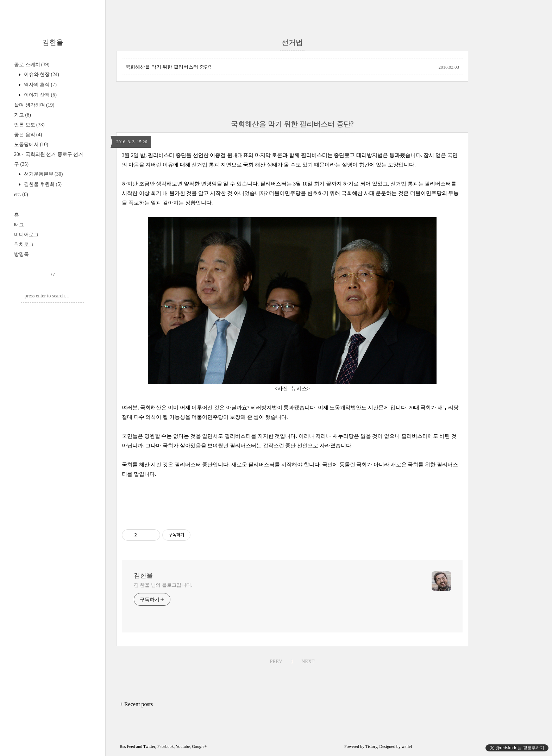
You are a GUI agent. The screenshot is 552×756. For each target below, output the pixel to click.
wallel (407, 746)
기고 (23, 115)
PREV (276, 661)
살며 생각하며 (34, 105)
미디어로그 (26, 235)
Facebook (166, 746)
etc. (21, 194)
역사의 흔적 (40, 85)
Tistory (371, 746)
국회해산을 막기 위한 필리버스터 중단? (168, 67)
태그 (19, 225)
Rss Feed (127, 746)
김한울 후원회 (42, 184)
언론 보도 (29, 125)
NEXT (308, 661)
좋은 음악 (28, 135)
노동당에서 (31, 144)
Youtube (183, 746)
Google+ (199, 746)
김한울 (53, 42)
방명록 (21, 254)
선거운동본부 (43, 174)
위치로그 (24, 244)
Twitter (149, 746)
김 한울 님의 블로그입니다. (163, 585)
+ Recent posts (136, 704)
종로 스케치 (32, 65)
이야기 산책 (40, 95)
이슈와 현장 (41, 74)
